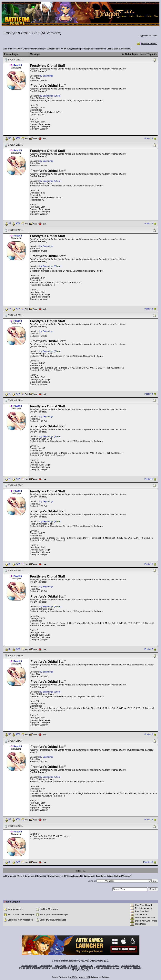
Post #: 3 (149, 309)
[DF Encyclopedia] (72, 49)
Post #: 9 (149, 820)
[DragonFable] (54, 49)
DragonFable (46, 965)
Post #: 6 (149, 564)
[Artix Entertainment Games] (30, 49)
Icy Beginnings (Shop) (50, 96)
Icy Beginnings (46, 76)
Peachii (18, 65)
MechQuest (60, 965)
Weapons (88, 49)
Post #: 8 (149, 735)
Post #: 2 (149, 224)
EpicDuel (73, 965)
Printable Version (147, 43)
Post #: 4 (149, 394)
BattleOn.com (87, 965)
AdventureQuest (29, 965)
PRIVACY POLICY (80, 970)
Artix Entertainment (131, 965)
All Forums (8, 49)
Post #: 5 (149, 479)
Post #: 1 (149, 138)
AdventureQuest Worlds (107, 965)
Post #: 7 (149, 649)
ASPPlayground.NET (80, 977)
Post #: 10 (148, 862)
